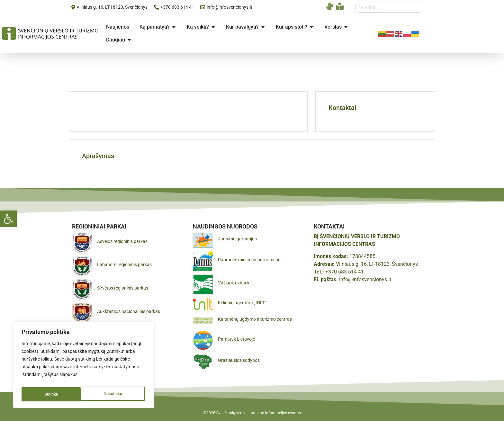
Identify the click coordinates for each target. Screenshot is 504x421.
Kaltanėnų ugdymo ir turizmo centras (255, 319)
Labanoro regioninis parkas (124, 264)
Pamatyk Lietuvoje (236, 339)
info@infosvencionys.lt (365, 279)
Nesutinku (53, 394)
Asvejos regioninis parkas (122, 241)
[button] (8, 219)
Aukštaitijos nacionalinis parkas (129, 311)
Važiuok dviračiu (234, 283)
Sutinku (117, 394)
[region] (84, 367)
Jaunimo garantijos (237, 239)
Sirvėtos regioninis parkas (123, 288)
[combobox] (389, 7)
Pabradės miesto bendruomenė (249, 260)
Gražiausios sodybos (239, 360)
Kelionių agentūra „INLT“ (242, 303)
